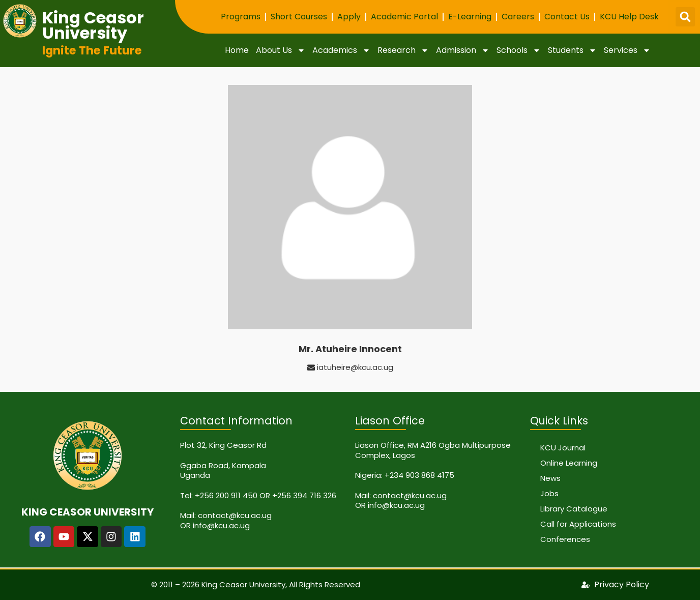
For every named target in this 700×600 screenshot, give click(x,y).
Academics (341, 50)
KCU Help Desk (629, 17)
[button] (685, 17)
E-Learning (470, 17)
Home (237, 50)
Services (627, 50)
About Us (281, 50)
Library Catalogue (574, 509)
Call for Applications (578, 524)
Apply (349, 17)
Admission (463, 50)
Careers (518, 17)
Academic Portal (404, 17)
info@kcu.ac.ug (221, 525)
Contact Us (567, 17)
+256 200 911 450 (226, 495)
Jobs (549, 493)
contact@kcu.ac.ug (235, 515)
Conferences (565, 539)
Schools (519, 50)
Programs (241, 17)
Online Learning (569, 463)
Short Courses (299, 17)
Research (403, 50)
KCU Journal (563, 448)
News (550, 478)
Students (572, 50)
